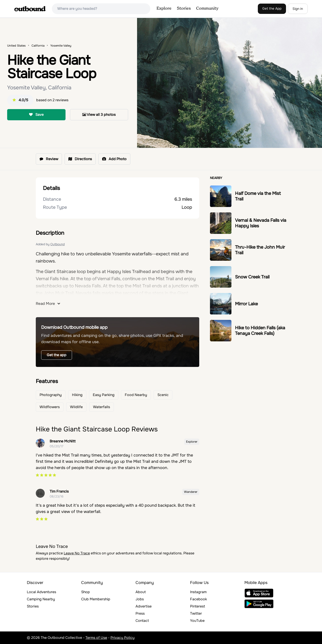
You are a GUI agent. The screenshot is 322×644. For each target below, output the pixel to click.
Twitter (196, 613)
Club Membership (96, 599)
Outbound (57, 244)
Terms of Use (96, 638)
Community (207, 9)
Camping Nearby (41, 599)
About (141, 592)
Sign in (298, 9)
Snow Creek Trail (252, 277)
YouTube (197, 621)
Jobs (140, 599)
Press (140, 613)
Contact (142, 621)
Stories (184, 9)
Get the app (57, 355)
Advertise (144, 606)
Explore (164, 9)
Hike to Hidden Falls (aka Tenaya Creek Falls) (260, 331)
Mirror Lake (246, 304)
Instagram (198, 592)
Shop (86, 592)
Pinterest (198, 606)
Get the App (272, 9)
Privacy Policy (123, 638)
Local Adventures (41, 592)
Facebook (198, 599)
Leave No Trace (77, 553)
